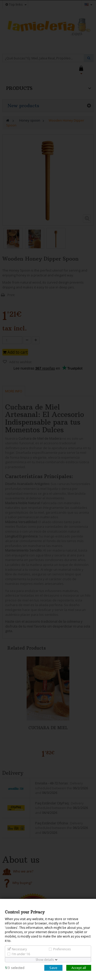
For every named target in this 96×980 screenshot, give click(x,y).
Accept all (79, 968)
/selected (15, 968)
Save (53, 968)
